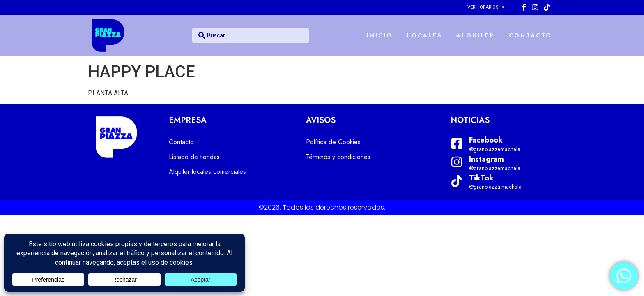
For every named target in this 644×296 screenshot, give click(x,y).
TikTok (481, 178)
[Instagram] (536, 7)
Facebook (486, 140)
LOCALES (424, 35)
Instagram (486, 159)
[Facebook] (525, 7)
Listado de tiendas (194, 157)
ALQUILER (475, 35)
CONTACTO (530, 35)
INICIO (380, 35)
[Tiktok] (547, 7)
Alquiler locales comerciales (207, 172)
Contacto (181, 142)
